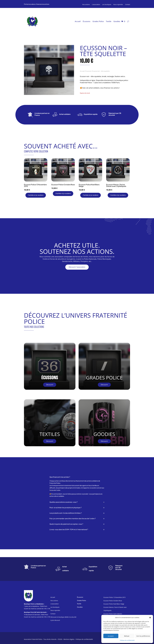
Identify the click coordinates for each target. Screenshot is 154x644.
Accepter (111, 636)
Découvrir (50, 385)
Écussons (86, 22)
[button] (150, 618)
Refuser (127, 636)
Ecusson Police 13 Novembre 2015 (114, 597)
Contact (128, 5)
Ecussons (88, 71)
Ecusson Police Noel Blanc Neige (114, 604)
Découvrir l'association (77, 267)
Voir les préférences (143, 636)
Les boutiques (107, 5)
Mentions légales (69, 639)
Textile (109, 22)
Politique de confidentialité (127, 640)
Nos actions (86, 5)
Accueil (78, 22)
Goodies (117, 22)
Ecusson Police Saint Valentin (113, 614)
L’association (96, 5)
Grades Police (98, 22)
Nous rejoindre (118, 5)
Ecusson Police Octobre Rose (113, 601)
